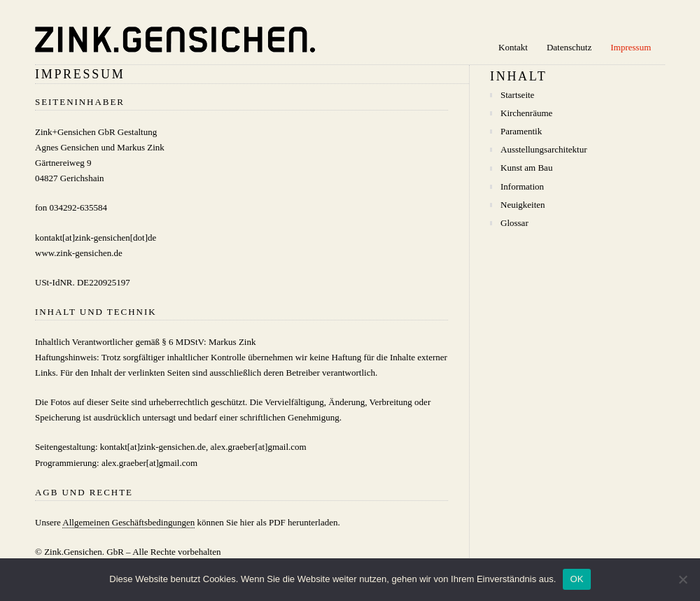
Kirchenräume (526, 113)
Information (522, 186)
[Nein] (682, 579)
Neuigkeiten (523, 205)
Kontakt (513, 47)
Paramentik (521, 131)
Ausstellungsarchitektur (544, 149)
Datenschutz (569, 47)
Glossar (514, 223)
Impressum (631, 47)
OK (576, 579)
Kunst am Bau (526, 168)
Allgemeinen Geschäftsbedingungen (128, 522)
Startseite (517, 95)
